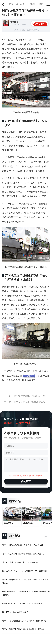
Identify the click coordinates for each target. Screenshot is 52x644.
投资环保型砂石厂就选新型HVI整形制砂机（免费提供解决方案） (26, 593)
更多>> (47, 537)
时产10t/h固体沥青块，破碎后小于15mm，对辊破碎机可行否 (25, 581)
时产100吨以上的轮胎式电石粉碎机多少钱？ (21, 562)
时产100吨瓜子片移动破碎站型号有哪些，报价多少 (24, 629)
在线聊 (42, 24)
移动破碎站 (28, 523)
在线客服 (29, 376)
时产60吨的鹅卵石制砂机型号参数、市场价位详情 (23, 554)
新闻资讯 (32, 4)
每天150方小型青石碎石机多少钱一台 (18, 612)
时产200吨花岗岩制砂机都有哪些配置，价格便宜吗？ (25, 621)
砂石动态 (20, 4)
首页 (11, 4)
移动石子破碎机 (11, 523)
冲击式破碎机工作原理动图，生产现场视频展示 (22, 604)
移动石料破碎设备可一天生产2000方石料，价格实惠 (24, 571)
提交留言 (26, 481)
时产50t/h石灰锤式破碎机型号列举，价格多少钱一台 (24, 545)
